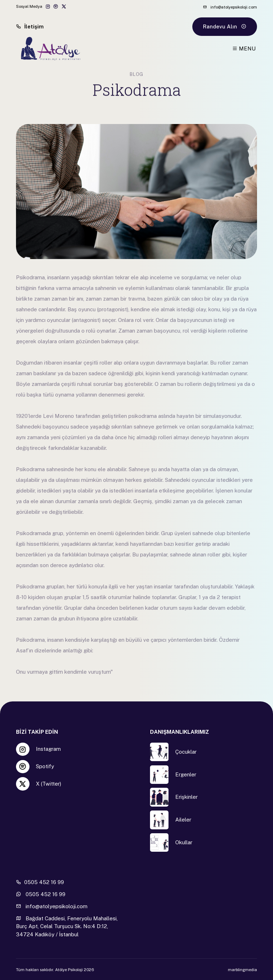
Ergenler (186, 774)
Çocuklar (186, 752)
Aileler (183, 820)
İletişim (30, 26)
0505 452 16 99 (40, 882)
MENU (244, 49)
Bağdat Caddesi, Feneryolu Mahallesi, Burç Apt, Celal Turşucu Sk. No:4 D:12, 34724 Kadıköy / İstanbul (67, 926)
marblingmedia (242, 970)
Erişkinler (186, 797)
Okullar (184, 842)
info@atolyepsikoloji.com (230, 7)
